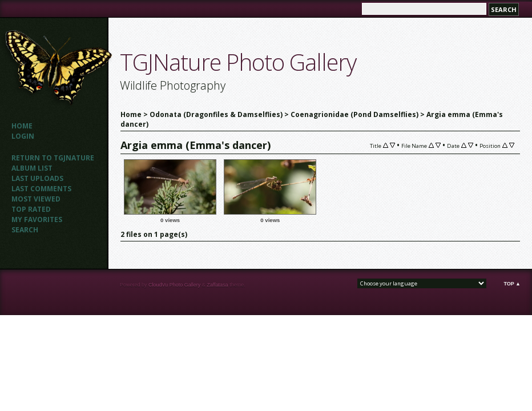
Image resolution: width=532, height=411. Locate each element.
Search (25, 230)
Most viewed (36, 199)
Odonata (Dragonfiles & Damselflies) (216, 114)
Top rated (31, 209)
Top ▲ (512, 284)
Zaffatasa (217, 285)
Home (22, 126)
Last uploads (37, 178)
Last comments (41, 189)
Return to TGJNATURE (53, 158)
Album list (32, 168)
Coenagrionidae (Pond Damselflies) (354, 114)
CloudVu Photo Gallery (174, 285)
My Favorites (37, 219)
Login (23, 136)
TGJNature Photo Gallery (238, 62)
